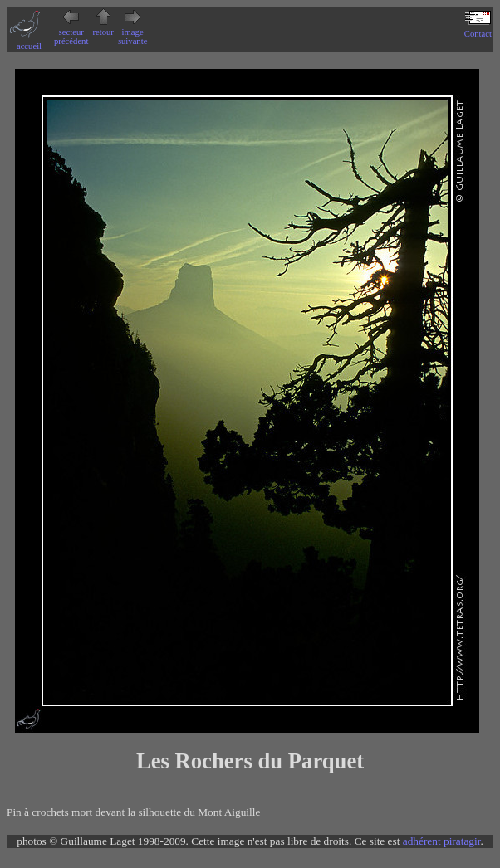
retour (103, 27)
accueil (29, 41)
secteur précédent (71, 32)
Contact (478, 29)
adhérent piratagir (442, 841)
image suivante (133, 32)
